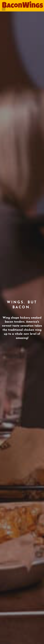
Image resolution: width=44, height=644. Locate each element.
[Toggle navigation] (4, 9)
